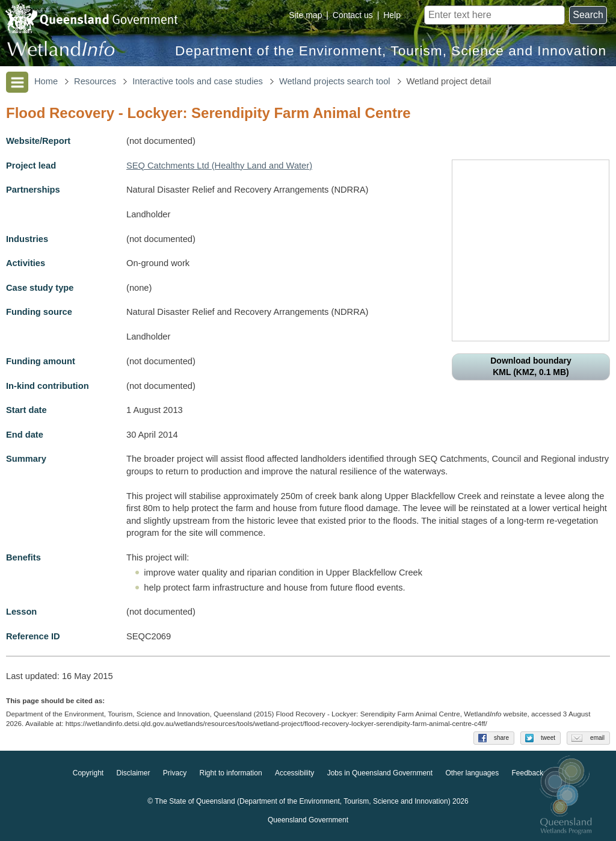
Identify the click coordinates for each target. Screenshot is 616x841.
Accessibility (294, 774)
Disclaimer (133, 774)
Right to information (231, 774)
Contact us (353, 15)
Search (588, 15)
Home (46, 81)
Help (392, 15)
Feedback (528, 774)
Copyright (88, 774)
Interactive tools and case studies (198, 81)
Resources (95, 81)
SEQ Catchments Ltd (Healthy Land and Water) (219, 166)
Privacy (175, 774)
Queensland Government (308, 821)
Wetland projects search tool (335, 81)
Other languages (472, 774)
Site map (305, 15)
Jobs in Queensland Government (380, 774)
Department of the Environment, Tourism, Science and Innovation (391, 51)
